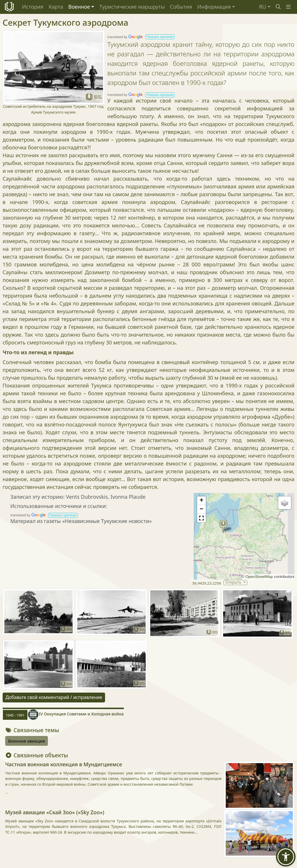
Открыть (234, 582)
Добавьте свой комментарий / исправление (54, 697)
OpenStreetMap (259, 577)
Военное (79, 7)
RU (263, 7)
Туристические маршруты (132, 7)
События (181, 7)
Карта (56, 7)
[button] (288, 7)
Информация (214, 7)
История (33, 7)
